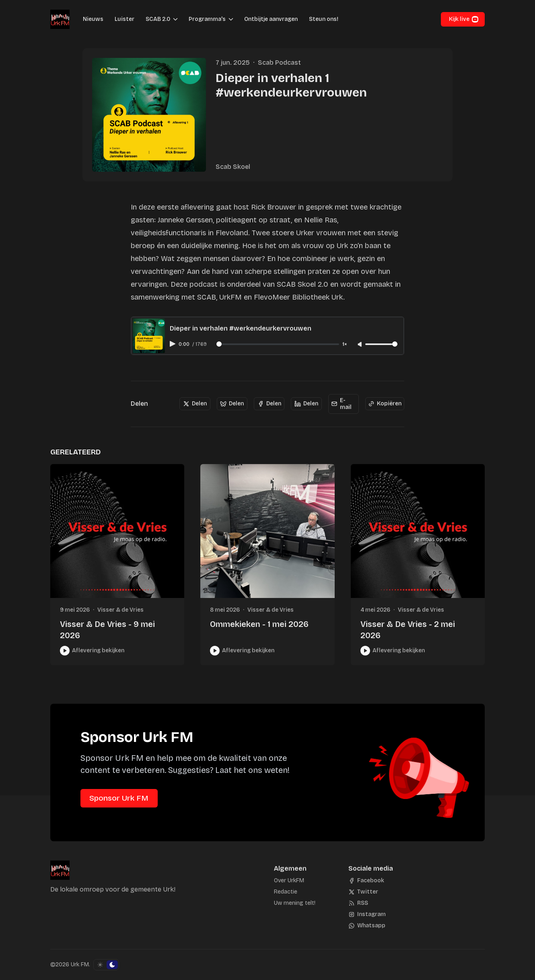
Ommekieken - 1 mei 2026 (259, 624)
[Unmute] (360, 345)
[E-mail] (344, 404)
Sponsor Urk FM (119, 798)
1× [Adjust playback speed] (345, 344)
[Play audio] (173, 344)
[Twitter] (363, 892)
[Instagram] (367, 914)
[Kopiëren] (385, 404)
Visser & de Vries (120, 610)
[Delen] (195, 404)
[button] (155, 19)
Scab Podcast (279, 63)
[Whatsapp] (367, 926)
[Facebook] (366, 881)
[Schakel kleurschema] (106, 965)
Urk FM (80, 965)
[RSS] (358, 903)
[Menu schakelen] (175, 19)
